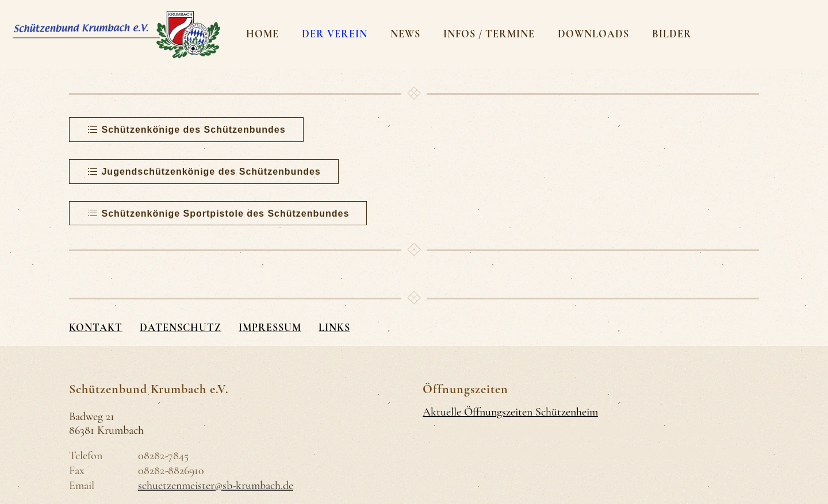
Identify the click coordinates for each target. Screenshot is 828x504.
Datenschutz (181, 328)
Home (262, 34)
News (405, 34)
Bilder (672, 34)
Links (334, 328)
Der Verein (335, 34)
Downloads (593, 34)
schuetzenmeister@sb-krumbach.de (216, 486)
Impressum (270, 328)
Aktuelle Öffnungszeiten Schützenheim (510, 412)
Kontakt (96, 328)
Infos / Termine (489, 34)
